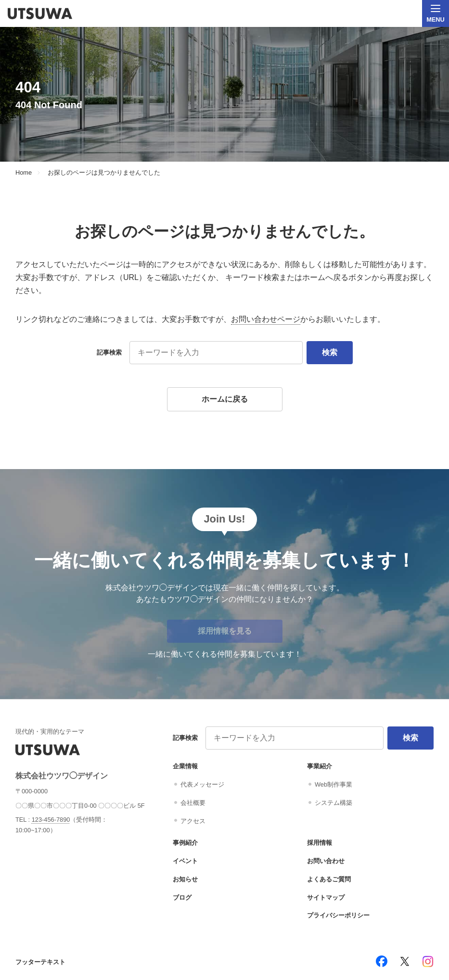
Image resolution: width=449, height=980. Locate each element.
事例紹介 (185, 843)
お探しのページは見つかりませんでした (104, 173)
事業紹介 (320, 766)
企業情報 (185, 766)
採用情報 (320, 843)
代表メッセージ (202, 784)
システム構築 (334, 803)
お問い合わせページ (266, 319)
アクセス (193, 821)
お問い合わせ (326, 861)
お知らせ (185, 879)
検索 (330, 352)
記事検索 (109, 352)
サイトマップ (326, 897)
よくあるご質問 (329, 879)
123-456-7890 (51, 820)
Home (24, 173)
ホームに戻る (225, 399)
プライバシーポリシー (338, 915)
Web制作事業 (334, 784)
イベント (185, 861)
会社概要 (193, 803)
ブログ (182, 897)
